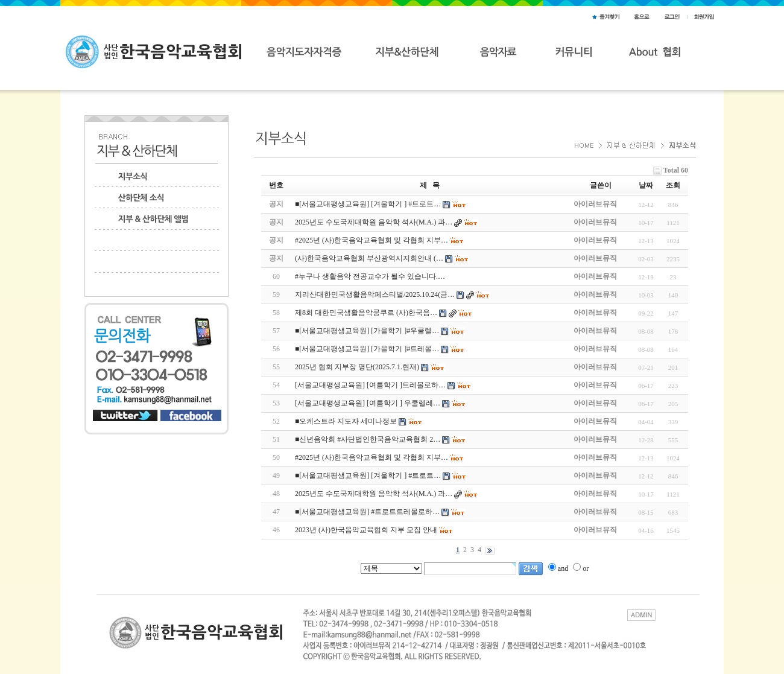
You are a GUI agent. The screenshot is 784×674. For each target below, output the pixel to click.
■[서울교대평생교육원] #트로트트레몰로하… (367, 512)
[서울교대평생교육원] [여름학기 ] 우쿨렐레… (368, 403)
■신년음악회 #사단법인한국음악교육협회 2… (368, 439)
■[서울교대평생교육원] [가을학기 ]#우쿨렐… (367, 331)
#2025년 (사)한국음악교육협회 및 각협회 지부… (371, 457)
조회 (673, 185)
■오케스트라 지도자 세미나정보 (346, 421)
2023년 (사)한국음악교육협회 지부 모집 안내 (366, 530)
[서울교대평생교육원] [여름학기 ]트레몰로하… (370, 385)
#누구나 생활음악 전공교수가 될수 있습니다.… (370, 276)
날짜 (646, 185)
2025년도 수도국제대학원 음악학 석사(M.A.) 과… (374, 494)
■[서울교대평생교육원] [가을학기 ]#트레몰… (367, 349)
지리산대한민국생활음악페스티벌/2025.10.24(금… (375, 294)
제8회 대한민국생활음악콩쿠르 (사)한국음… (366, 313)
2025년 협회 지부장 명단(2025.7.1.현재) (357, 367)
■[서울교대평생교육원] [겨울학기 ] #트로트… (368, 475)
